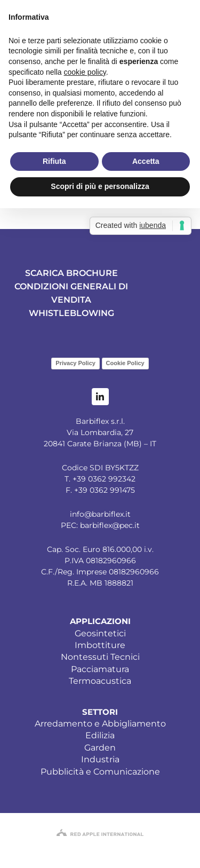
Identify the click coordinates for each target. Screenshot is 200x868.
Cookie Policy (125, 363)
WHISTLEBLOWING (71, 313)
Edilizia (100, 735)
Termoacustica (100, 681)
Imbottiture (100, 645)
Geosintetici (100, 633)
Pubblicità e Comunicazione (100, 772)
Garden (100, 748)
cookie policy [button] (85, 72)
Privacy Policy (75, 363)
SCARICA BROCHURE (71, 273)
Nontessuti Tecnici (100, 657)
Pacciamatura (100, 669)
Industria (100, 759)
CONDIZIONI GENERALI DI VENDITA (71, 293)
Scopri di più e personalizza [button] (100, 186)
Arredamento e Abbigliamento (100, 724)
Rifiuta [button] (54, 161)
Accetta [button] (146, 161)
